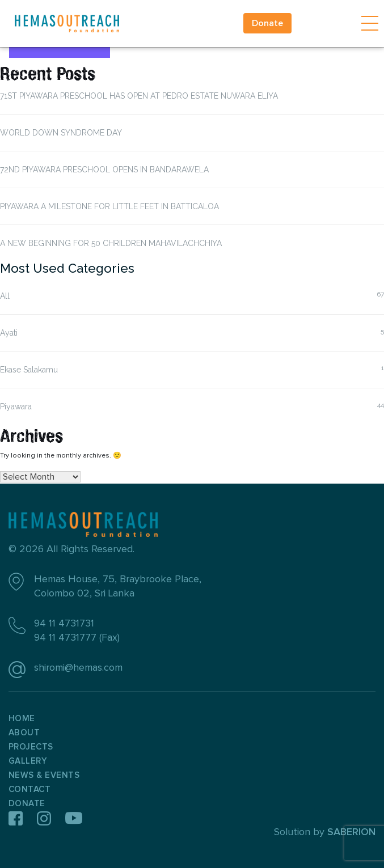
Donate (267, 23)
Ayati (9, 333)
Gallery (28, 761)
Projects (31, 747)
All (5, 296)
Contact (29, 789)
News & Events (44, 775)
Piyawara (16, 407)
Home (22, 719)
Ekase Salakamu (29, 370)
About (24, 733)
